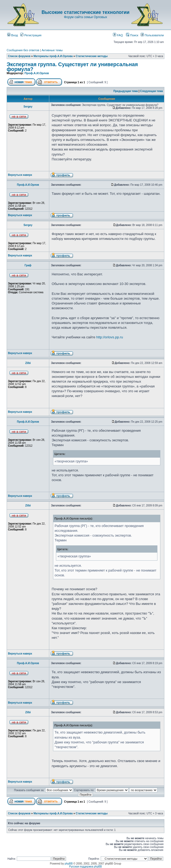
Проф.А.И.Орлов (37, 73)
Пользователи (152, 35)
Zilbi (28, 363)
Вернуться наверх (20, 175)
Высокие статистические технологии (85, 12)
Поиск (132, 35)
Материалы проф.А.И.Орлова (53, 56)
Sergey (28, 107)
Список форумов (19, 56)
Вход (13, 35)
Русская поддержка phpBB (85, 867)
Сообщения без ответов (23, 50)
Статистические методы (92, 56)
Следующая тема (151, 91)
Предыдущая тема (126, 91)
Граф (28, 265)
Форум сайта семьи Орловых (85, 17)
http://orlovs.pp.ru (109, 337)
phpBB (69, 864)
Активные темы (52, 50)
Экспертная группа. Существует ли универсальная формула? (72, 67)
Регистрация (31, 35)
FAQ (118, 35)
